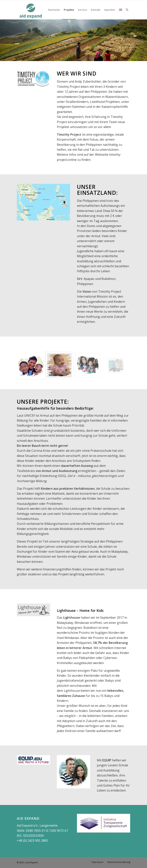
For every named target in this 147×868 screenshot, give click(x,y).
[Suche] (127, 10)
